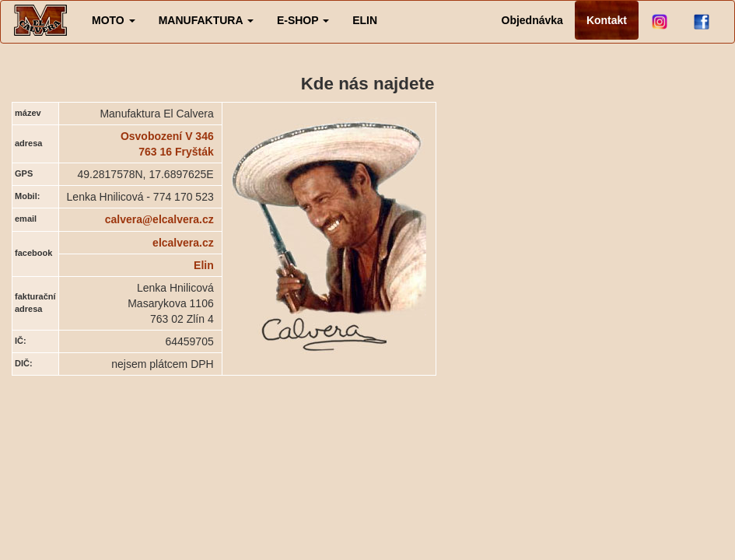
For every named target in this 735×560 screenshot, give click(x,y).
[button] (114, 20)
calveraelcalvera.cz (159, 219)
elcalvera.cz (183, 243)
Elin (204, 265)
